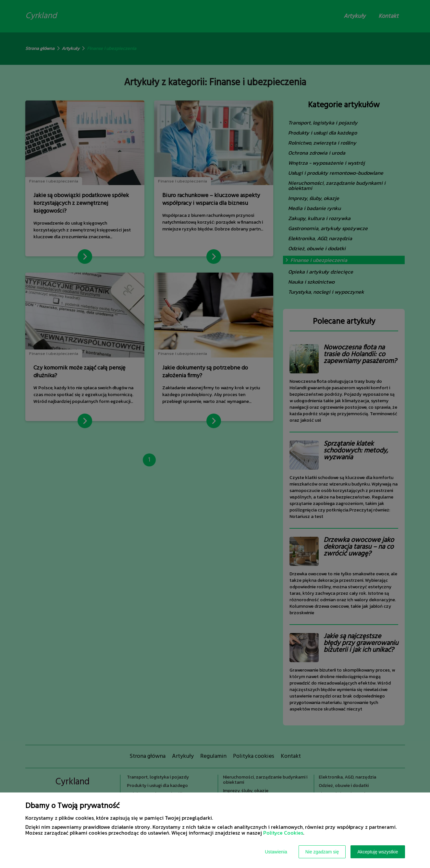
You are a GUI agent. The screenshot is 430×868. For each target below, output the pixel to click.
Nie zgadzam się (322, 852)
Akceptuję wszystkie (378, 852)
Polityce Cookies (283, 833)
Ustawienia (276, 852)
